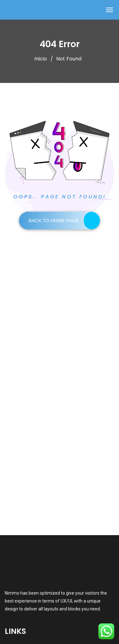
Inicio (41, 59)
